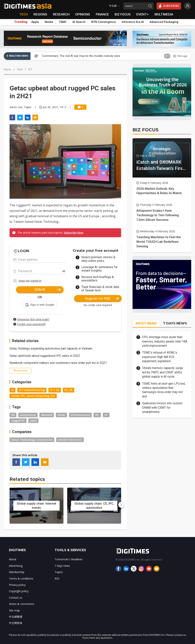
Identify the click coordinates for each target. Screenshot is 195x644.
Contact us (16, 598)
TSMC (63, 22)
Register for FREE (102, 298)
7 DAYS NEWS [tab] (175, 323)
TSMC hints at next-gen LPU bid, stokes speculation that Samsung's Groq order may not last (164, 390)
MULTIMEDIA (164, 14)
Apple (35, 22)
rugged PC (18, 421)
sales (33, 421)
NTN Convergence (104, 22)
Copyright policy (19, 591)
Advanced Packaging (164, 22)
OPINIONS (83, 14)
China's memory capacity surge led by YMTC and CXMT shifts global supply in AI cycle (163, 372)
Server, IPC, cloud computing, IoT (33, 396)
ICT (167, 56)
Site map (14, 610)
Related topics (27, 479)
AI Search (79, 22)
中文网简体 (16, 623)
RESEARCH (61, 14)
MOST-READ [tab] (146, 323)
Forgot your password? (31, 324)
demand (47, 415)
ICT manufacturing (32, 390)
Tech (20, 69)
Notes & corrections (22, 604)
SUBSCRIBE (169, 6)
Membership (17, 572)
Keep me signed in (30, 281)
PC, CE (69, 390)
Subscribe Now (74, 233)
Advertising (16, 566)
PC (106, 415)
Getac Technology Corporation (32, 440)
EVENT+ (143, 14)
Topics (59, 572)
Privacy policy (17, 585)
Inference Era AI (133, 22)
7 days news (62, 566)
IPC (97, 415)
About (13, 559)
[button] (40, 305)
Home (7, 69)
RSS (57, 578)
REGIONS (40, 14)
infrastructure (80, 415)
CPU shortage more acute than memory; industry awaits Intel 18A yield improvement (165, 341)
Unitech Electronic (70, 440)
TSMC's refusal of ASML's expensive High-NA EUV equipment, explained (160, 357)
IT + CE (55, 390)
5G (13, 415)
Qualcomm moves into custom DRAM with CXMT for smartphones (162, 408)
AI (12, 390)
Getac (61, 415)
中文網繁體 (16, 617)
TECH (24, 14)
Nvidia (49, 22)
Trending (21, 22)
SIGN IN (48, 289)
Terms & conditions (21, 578)
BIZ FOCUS (123, 14)
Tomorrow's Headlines (69, 559)
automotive (28, 415)
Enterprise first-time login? (33, 319)
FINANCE (102, 14)
